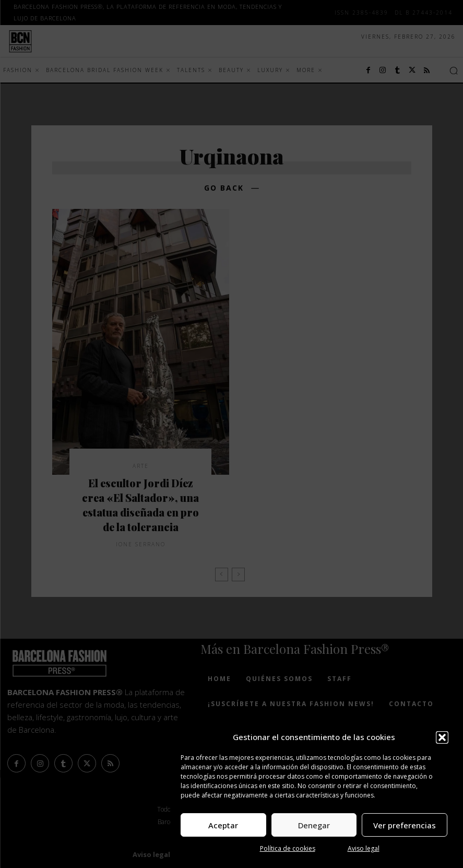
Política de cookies (288, 848)
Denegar (314, 825)
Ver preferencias (405, 825)
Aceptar (223, 825)
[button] (442, 737)
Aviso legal (364, 848)
